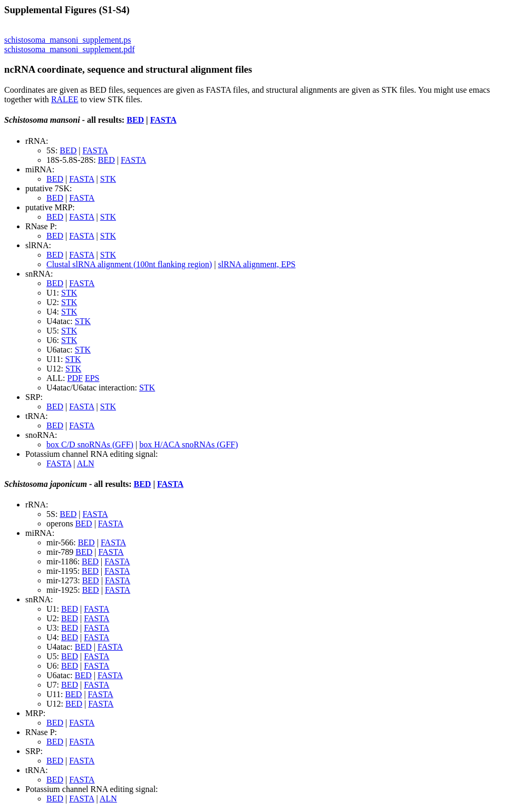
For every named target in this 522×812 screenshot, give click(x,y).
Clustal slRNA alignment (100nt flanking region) (129, 264)
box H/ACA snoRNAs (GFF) (188, 444)
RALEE (65, 99)
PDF (75, 378)
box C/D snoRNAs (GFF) (90, 444)
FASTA (163, 120)
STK (108, 179)
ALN (86, 463)
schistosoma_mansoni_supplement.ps (67, 40)
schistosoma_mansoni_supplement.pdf (70, 49)
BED (135, 120)
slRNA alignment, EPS (257, 264)
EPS (92, 378)
